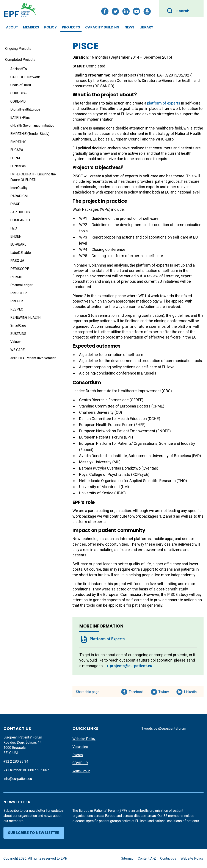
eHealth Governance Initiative (32, 126)
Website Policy (84, 739)
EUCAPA (17, 150)
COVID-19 (80, 763)
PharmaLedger (21, 285)
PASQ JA (17, 261)
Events (78, 755)
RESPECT (18, 309)
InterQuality (19, 188)
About (12, 27)
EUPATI (16, 158)
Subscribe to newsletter (34, 833)
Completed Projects (20, 60)
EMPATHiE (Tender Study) (30, 134)
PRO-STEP (19, 293)
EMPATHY (18, 142)
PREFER (17, 301)
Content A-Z (147, 858)
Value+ (16, 342)
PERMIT (17, 277)
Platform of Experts (107, 639)
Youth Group (81, 771)
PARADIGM (19, 196)
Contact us (168, 858)
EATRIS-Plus (20, 118)
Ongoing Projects (18, 49)
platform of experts (164, 103)
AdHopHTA (19, 69)
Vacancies (80, 747)
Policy (50, 27)
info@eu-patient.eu (18, 779)
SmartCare (18, 325)
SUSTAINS (18, 334)
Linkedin (191, 691)
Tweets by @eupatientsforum (164, 728)
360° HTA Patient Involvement (33, 358)
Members (31, 27)
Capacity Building (102, 27)
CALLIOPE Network (25, 77)
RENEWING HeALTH (25, 318)
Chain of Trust (21, 85)
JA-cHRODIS (20, 212)
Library (146, 27)
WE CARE (17, 350)
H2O (14, 228)
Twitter (165, 691)
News (129, 27)
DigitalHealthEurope (25, 109)
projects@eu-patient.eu (131, 666)
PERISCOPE (20, 269)
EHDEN (16, 237)
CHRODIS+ (19, 93)
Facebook (136, 691)
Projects (71, 27)
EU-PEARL (18, 244)
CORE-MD (18, 101)
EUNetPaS (18, 166)
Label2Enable (21, 253)
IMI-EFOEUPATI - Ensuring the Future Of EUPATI (33, 177)
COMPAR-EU (20, 220)
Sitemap (127, 858)
